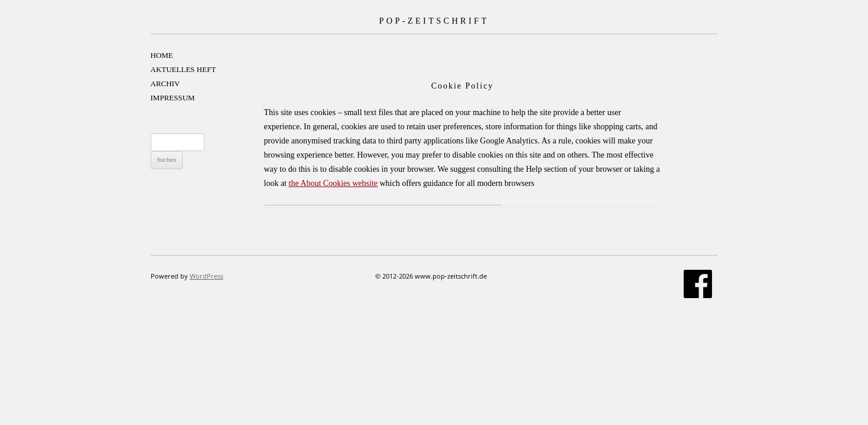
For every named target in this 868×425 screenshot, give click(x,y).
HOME (162, 55)
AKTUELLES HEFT (183, 69)
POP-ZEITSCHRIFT (434, 21)
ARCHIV (165, 84)
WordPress (207, 276)
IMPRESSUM (173, 98)
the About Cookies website (334, 183)
